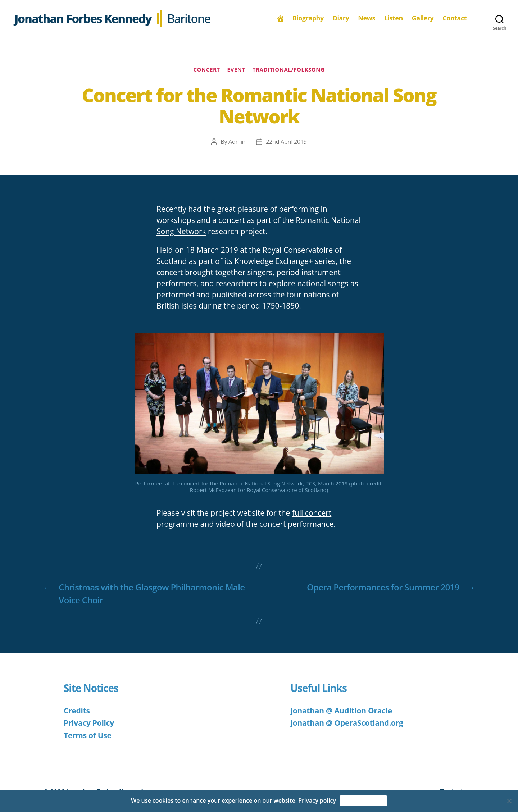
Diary (341, 18)
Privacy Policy (89, 723)
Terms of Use (88, 735)
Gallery (423, 18)
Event (236, 70)
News (367, 18)
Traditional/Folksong (289, 70)
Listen (394, 18)
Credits (77, 711)
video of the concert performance (275, 524)
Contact (455, 18)
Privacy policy (317, 800)
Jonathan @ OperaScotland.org (347, 723)
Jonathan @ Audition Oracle (341, 711)
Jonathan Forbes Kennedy (83, 19)
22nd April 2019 (286, 142)
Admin (237, 142)
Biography (308, 18)
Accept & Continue (363, 801)
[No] (509, 801)
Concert (207, 70)
